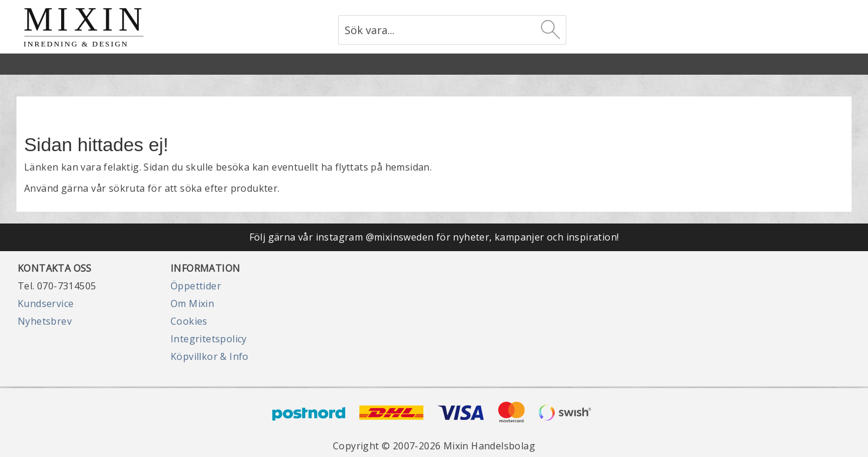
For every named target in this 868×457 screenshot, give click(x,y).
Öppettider (196, 286)
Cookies (189, 321)
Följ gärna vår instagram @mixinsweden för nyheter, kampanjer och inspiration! (434, 237)
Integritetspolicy (209, 339)
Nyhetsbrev (45, 321)
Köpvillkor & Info (210, 356)
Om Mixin (192, 303)
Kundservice (46, 303)
